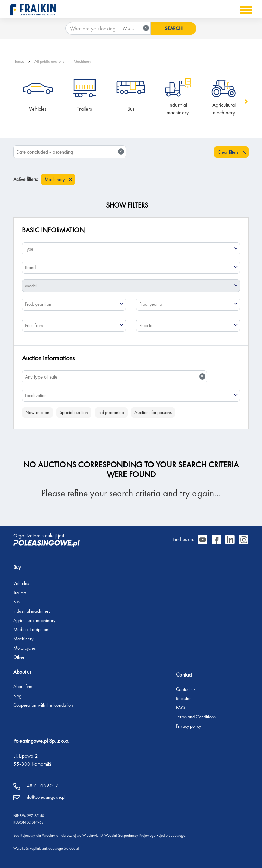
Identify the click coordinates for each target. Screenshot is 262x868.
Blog (17, 696)
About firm (23, 686)
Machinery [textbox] (136, 28)
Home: (19, 61)
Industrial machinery (178, 109)
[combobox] (135, 28)
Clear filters (229, 152)
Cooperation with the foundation (43, 705)
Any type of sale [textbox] (115, 377)
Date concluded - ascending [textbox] (70, 152)
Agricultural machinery (225, 109)
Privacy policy (188, 726)
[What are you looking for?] (93, 28)
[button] (245, 102)
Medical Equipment (31, 629)
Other (19, 657)
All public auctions (49, 61)
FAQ (180, 708)
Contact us (186, 689)
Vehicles (38, 109)
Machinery (83, 61)
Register (183, 698)
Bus (131, 109)
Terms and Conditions (196, 717)
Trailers (85, 109)
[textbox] (131, 249)
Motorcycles (25, 648)
